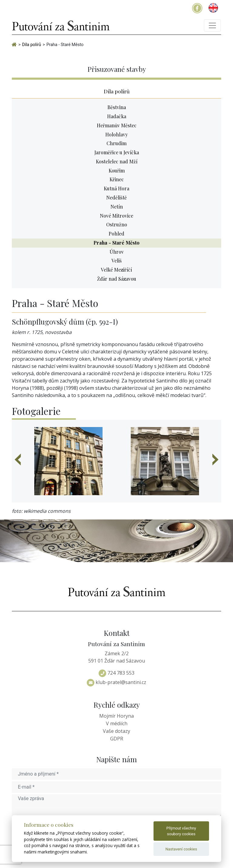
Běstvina (117, 107)
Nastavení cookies (181, 849)
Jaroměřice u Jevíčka (117, 152)
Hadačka (117, 116)
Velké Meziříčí (116, 270)
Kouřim (117, 170)
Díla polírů (117, 91)
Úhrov (117, 252)
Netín (117, 207)
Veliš (117, 260)
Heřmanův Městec (117, 125)
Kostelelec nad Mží (117, 161)
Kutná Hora (116, 188)
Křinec (117, 179)
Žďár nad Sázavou (117, 279)
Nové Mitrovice (116, 216)
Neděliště (116, 197)
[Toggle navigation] (212, 25)
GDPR (117, 739)
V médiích (117, 723)
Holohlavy (116, 134)
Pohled (116, 234)
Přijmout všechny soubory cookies (181, 831)
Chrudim (116, 143)
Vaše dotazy (116, 731)
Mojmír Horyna (116, 716)
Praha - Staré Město (116, 243)
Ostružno (117, 224)
